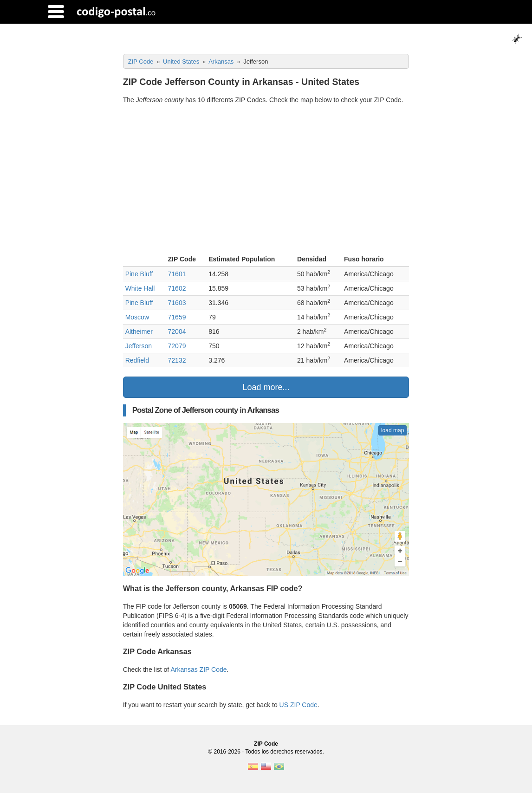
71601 (177, 274)
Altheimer (139, 331)
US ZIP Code (298, 705)
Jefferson (139, 346)
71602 (177, 288)
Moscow (137, 317)
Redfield (137, 360)
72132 (177, 360)
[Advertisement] (266, 181)
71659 (177, 317)
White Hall (140, 288)
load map (393, 430)
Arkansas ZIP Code (198, 669)
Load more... (266, 387)
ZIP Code (266, 744)
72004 (177, 331)
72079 (177, 346)
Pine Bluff (139, 274)
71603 (177, 303)
